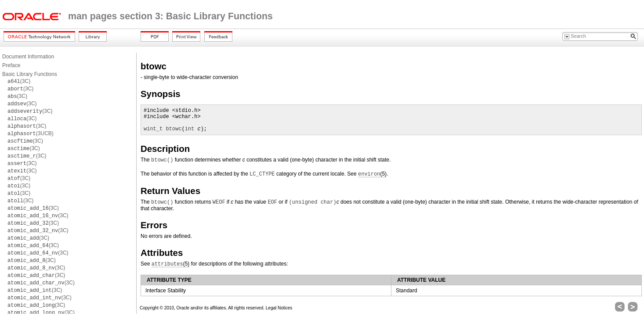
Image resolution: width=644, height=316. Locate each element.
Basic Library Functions (30, 74)
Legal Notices (279, 308)
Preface (11, 65)
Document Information (28, 57)
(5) (372, 174)
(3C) (19, 81)
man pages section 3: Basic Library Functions (170, 16)
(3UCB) (31, 133)
